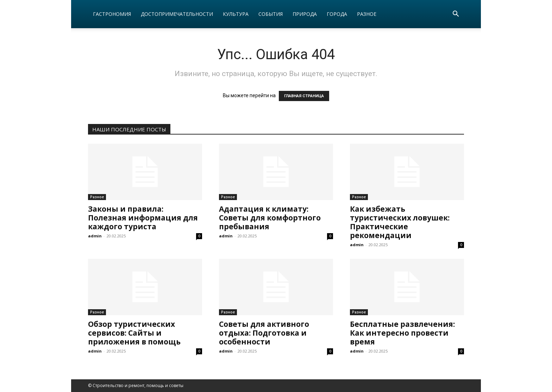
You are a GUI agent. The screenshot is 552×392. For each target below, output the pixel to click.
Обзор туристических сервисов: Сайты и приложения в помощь (134, 333)
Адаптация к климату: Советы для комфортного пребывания (270, 218)
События (271, 14)
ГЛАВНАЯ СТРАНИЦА (304, 96)
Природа (305, 14)
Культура (236, 14)
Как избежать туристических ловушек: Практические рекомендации (400, 222)
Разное (367, 14)
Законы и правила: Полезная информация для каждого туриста (143, 218)
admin (95, 236)
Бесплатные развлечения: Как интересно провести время (402, 333)
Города (337, 14)
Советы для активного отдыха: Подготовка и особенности (264, 333)
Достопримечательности (177, 14)
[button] (456, 15)
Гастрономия (112, 14)
